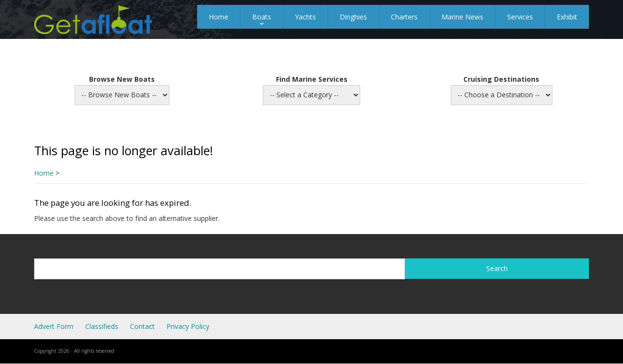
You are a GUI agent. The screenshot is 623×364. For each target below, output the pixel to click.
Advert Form (54, 326)
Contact (142, 326)
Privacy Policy (188, 326)
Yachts (305, 17)
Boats (262, 20)
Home (219, 17)
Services (520, 17)
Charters (404, 17)
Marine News (462, 17)
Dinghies (353, 17)
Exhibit (567, 17)
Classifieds (102, 326)
